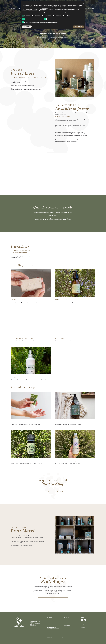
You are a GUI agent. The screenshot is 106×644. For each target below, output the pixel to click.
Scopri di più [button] (27, 27)
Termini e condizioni (84, 629)
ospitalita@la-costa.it (51, 631)
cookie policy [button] (45, 8)
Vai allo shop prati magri (53, 491)
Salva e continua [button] (78, 27)
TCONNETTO (49, 638)
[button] (84, 3)
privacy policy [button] (69, 5)
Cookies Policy (83, 627)
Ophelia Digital (62, 638)
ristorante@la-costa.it (51, 625)
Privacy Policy (83, 626)
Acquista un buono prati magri (53, 599)
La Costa (13, 8)
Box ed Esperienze (90, 8)
